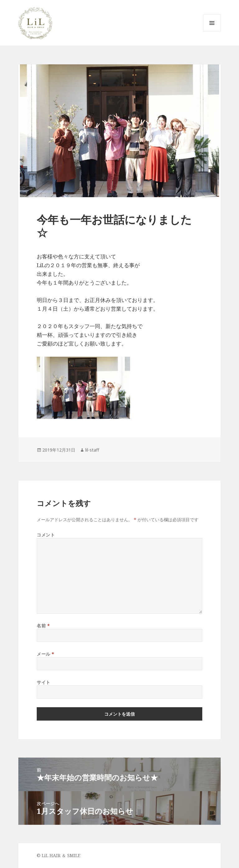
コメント (46, 535)
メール (46, 654)
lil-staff (92, 450)
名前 (43, 626)
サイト (44, 682)
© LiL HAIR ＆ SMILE (59, 855)
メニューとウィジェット (212, 32)
